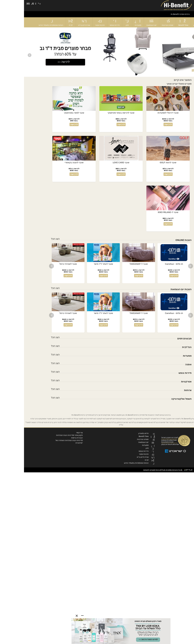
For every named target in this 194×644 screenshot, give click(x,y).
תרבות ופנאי (76, 22)
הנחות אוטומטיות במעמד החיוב (27, 22)
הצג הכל (31, 239)
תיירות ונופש (91, 22)
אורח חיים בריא (60, 22)
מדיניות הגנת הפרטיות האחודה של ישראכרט (45, 442)
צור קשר (55, 433)
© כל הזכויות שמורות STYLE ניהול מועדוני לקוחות (144, 470)
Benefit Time (159, 22)
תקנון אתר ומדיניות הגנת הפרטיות (45, 435)
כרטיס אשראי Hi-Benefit (156, 14)
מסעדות (114, 22)
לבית (47, 22)
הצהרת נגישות (53, 438)
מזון (103, 22)
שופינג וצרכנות (144, 22)
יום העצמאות (127, 22)
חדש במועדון (175, 22)
